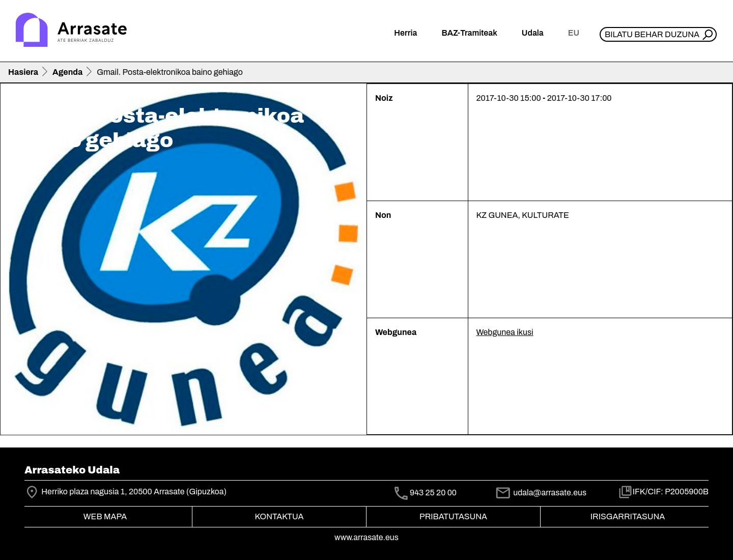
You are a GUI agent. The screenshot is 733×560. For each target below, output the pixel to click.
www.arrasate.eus (366, 537)
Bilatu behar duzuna (652, 34)
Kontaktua (279, 516)
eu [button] (574, 33)
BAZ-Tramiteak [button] (469, 33)
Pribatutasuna (453, 516)
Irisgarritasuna (628, 516)
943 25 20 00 (433, 493)
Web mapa (105, 516)
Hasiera (23, 72)
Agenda (67, 72)
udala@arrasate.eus (541, 493)
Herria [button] (405, 33)
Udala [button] (533, 33)
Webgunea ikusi (505, 332)
